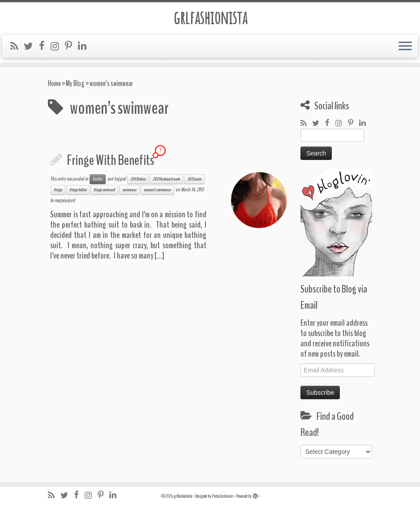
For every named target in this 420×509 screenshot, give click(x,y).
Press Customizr (223, 496)
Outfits (98, 179)
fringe (58, 190)
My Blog (75, 84)
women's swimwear (157, 190)
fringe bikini (78, 190)
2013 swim (194, 179)
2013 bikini (138, 179)
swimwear (129, 190)
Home (54, 84)
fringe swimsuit (104, 190)
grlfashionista (210, 17)
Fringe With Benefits (110, 160)
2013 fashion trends (166, 179)
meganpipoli (65, 200)
